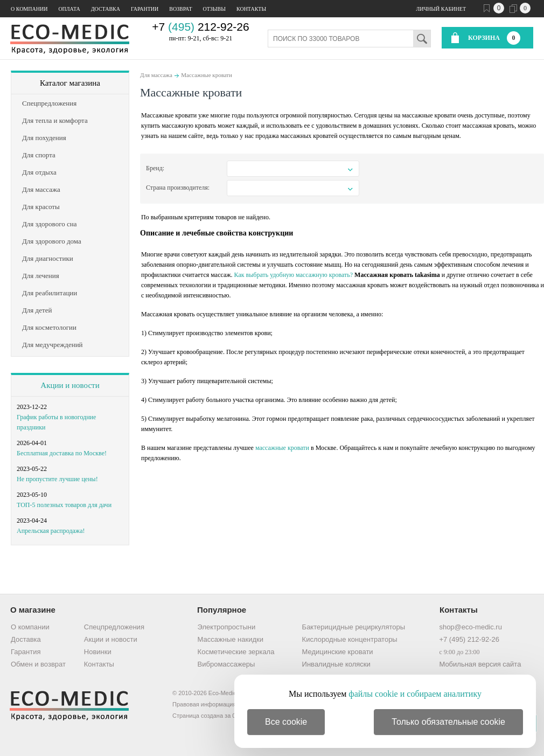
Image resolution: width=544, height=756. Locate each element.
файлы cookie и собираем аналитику (415, 694)
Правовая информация (204, 704)
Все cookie (286, 722)
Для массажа (156, 75)
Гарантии (145, 9)
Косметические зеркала (236, 652)
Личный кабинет (441, 9)
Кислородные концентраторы (350, 639)
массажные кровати (282, 448)
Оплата (69, 9)
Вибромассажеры (226, 664)
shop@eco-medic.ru (470, 627)
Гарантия (26, 652)
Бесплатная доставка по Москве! (62, 453)
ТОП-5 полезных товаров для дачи (64, 505)
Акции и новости (70, 385)
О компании (29, 9)
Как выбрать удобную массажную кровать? (294, 275)
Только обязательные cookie (448, 722)
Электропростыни (227, 627)
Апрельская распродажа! (51, 531)
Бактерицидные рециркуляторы (354, 627)
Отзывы (214, 9)
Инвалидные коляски (336, 664)
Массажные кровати (207, 75)
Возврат (180, 9)
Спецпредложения (114, 627)
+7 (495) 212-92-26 (469, 639)
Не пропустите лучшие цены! (57, 479)
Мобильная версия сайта (480, 664)
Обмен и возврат (38, 664)
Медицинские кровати (338, 652)
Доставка (106, 9)
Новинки (98, 652)
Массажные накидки (231, 639)
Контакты (251, 9)
